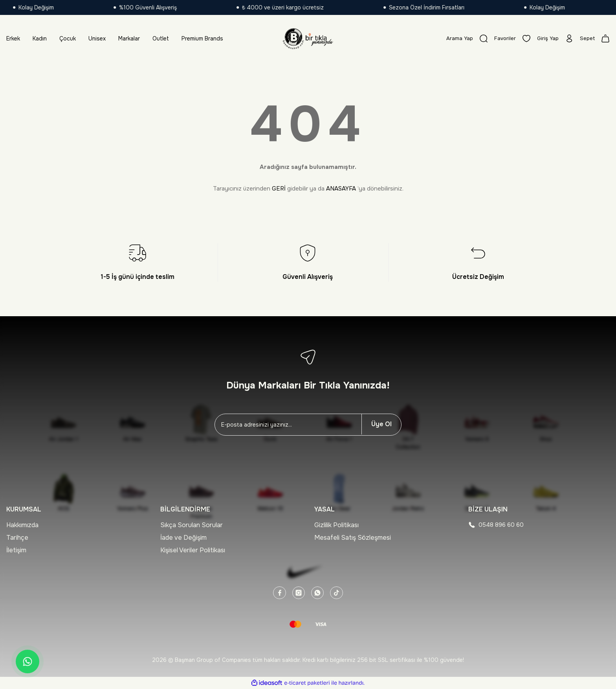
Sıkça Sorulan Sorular (192, 525)
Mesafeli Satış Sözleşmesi (353, 538)
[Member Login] (554, 38)
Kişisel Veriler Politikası (193, 550)
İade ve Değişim (183, 538)
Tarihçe (17, 538)
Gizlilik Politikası (336, 525)
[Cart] (594, 38)
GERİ (279, 189)
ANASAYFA (341, 189)
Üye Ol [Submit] (381, 424)
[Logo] (308, 38)
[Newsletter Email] (288, 425)
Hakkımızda (22, 525)
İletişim (16, 550)
